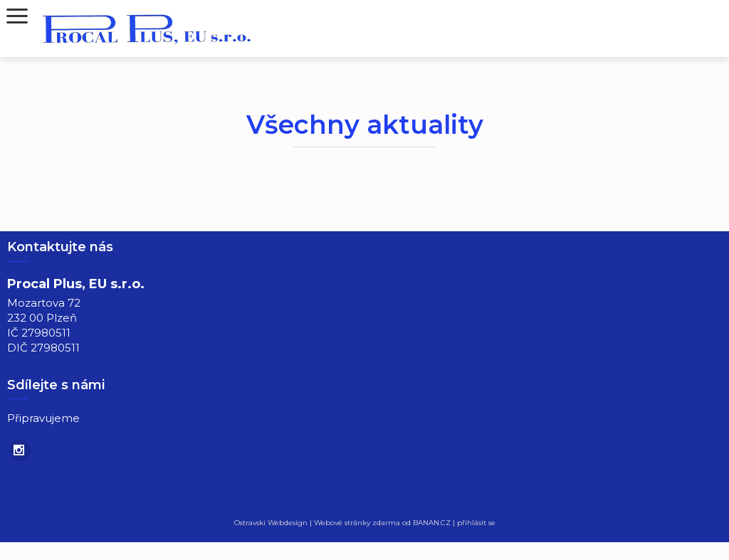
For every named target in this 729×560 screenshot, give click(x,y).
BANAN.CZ (432, 523)
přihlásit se (476, 523)
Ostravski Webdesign (272, 523)
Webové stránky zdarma (357, 523)
